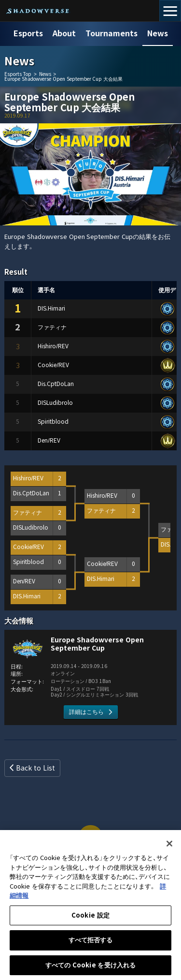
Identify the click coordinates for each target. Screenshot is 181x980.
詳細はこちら (86, 712)
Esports (28, 34)
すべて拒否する (91, 945)
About (64, 34)
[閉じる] (169, 848)
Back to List (35, 768)
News (158, 34)
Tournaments (111, 34)
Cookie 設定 (90, 920)
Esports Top (18, 74)
